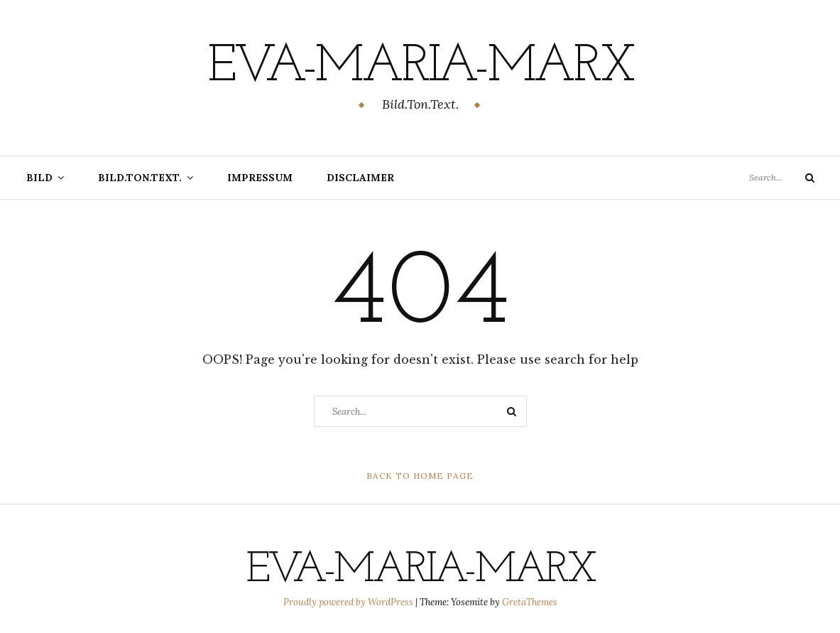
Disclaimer (360, 178)
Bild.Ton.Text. (140, 178)
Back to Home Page (420, 476)
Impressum (260, 178)
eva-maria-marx (420, 67)
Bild (39, 178)
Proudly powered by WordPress (349, 602)
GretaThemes (530, 602)
